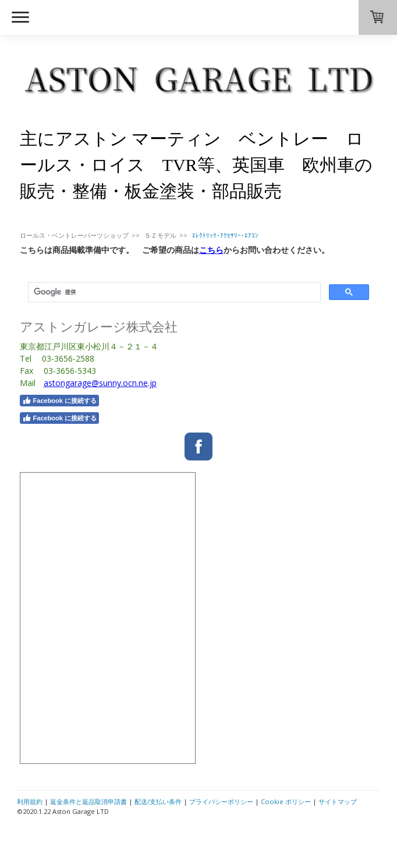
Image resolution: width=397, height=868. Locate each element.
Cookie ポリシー (286, 801)
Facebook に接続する (59, 401)
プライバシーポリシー (221, 801)
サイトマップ (338, 801)
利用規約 (30, 801)
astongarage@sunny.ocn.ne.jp (100, 383)
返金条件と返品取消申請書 (88, 801)
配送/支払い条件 (158, 801)
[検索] (173, 292)
